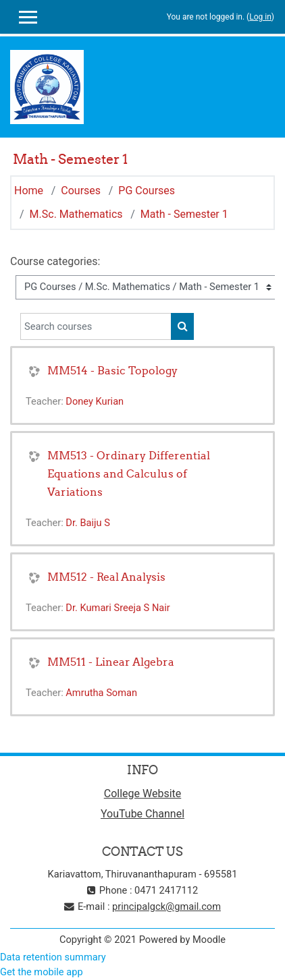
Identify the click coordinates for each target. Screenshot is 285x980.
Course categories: (55, 261)
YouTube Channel (142, 814)
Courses (81, 191)
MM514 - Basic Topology (112, 370)
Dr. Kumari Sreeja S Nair (118, 608)
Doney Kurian (95, 401)
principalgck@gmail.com (166, 906)
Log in (260, 17)
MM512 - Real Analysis (106, 577)
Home (29, 191)
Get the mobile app (42, 972)
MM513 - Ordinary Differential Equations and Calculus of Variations (129, 473)
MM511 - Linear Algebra (111, 662)
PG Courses (147, 191)
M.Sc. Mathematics (76, 214)
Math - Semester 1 (184, 214)
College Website (143, 794)
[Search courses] (96, 326)
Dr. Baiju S (88, 523)
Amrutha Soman (101, 693)
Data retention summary (53, 957)
